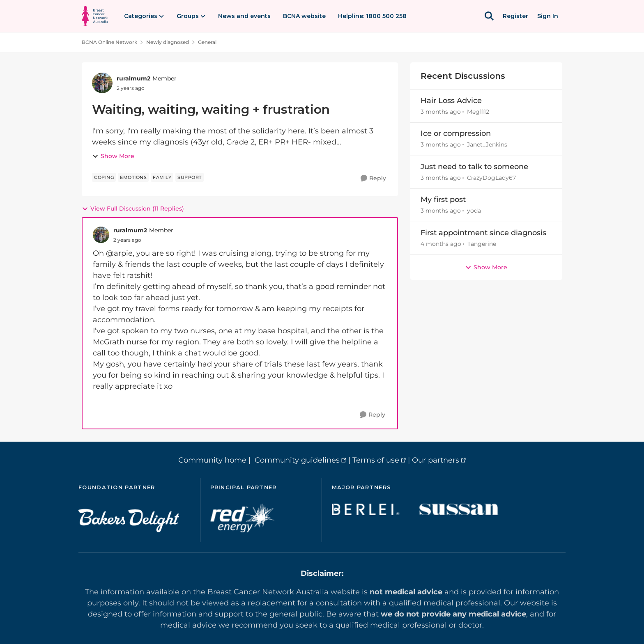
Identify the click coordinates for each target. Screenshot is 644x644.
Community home (212, 460)
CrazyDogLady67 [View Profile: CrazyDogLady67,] (491, 178)
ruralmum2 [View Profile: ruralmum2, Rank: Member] (133, 78)
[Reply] (373, 178)
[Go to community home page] (95, 16)
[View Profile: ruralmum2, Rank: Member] (102, 83)
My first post (443, 199)
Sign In (548, 16)
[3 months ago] (441, 112)
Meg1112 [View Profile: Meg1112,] (478, 112)
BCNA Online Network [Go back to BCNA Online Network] (109, 42)
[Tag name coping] (104, 177)
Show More (113, 156)
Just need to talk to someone (474, 167)
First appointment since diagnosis (483, 233)
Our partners (436, 460)
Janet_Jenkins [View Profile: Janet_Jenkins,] (487, 145)
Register (515, 16)
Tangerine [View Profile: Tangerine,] (482, 244)
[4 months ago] (441, 244)
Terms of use (376, 460)
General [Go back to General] (207, 42)
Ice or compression (456, 133)
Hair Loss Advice (451, 101)
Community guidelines (297, 460)
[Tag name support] (190, 177)
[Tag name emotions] (133, 177)
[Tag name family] (162, 177)
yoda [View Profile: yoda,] (474, 211)
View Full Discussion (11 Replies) (133, 209)
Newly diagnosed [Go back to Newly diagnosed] (168, 42)
